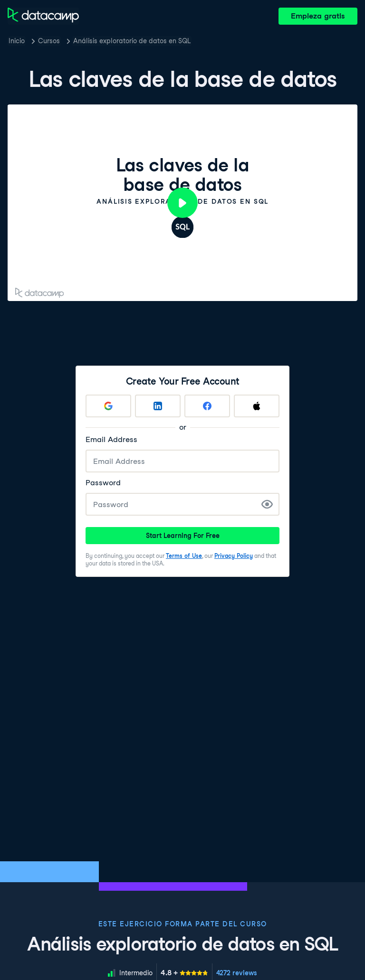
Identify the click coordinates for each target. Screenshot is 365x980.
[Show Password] (267, 504)
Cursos (49, 41)
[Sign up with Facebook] (207, 406)
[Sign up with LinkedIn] (158, 406)
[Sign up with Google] (108, 406)
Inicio (17, 41)
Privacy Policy (234, 556)
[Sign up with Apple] (257, 406)
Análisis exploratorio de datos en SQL (132, 41)
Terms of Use (184, 556)
